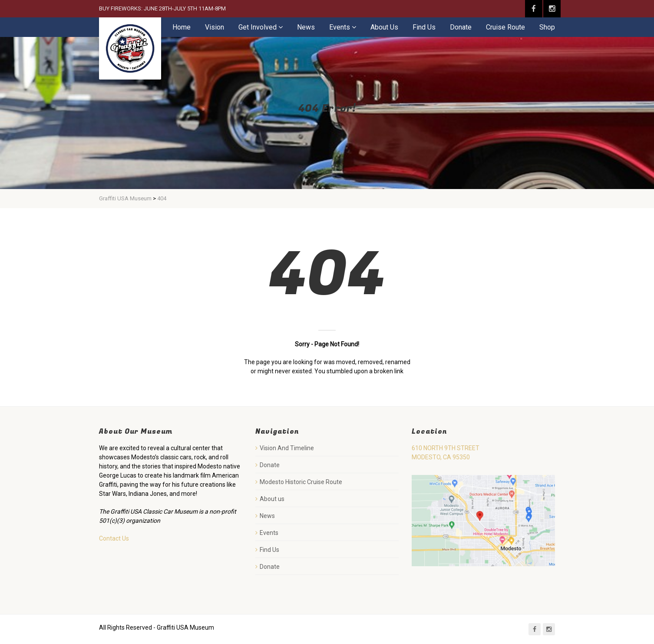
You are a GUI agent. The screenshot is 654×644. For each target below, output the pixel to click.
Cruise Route (505, 27)
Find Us (424, 27)
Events (340, 27)
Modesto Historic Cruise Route (301, 482)
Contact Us (114, 538)
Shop (547, 27)
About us (272, 499)
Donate (461, 27)
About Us (384, 27)
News (306, 27)
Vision (215, 27)
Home (182, 27)
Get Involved (258, 27)
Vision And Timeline (287, 448)
